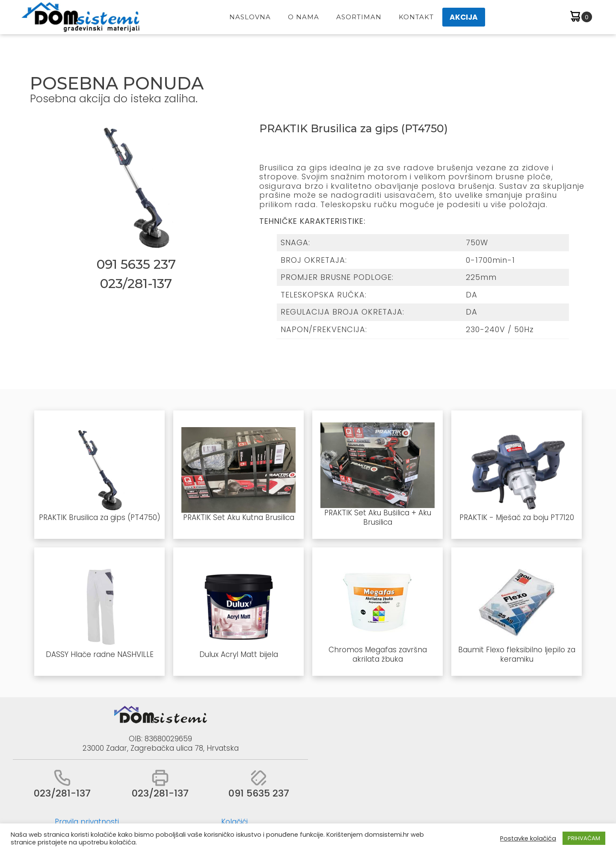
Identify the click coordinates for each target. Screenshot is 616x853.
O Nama (304, 17)
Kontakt (416, 17)
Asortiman (359, 17)
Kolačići (234, 822)
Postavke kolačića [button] (528, 838)
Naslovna (250, 17)
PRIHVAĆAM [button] (584, 838)
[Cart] (580, 17)
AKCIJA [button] (464, 17)
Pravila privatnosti (87, 822)
